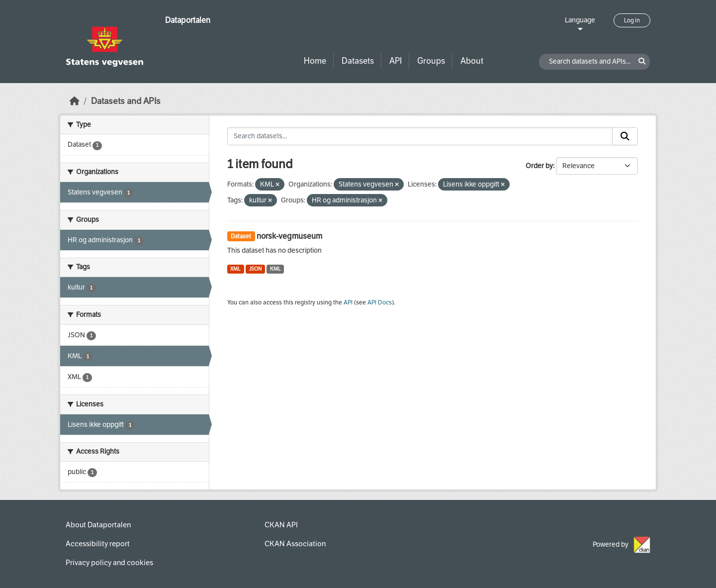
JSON (255, 269)
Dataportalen (188, 20)
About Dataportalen (98, 525)
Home (315, 61)
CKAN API (281, 525)
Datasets (358, 61)
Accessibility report (98, 544)
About (472, 61)
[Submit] (625, 136)
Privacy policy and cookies (109, 563)
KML (275, 269)
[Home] (75, 101)
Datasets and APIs (126, 101)
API (396, 61)
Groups (431, 61)
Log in (632, 20)
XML (235, 269)
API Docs (380, 302)
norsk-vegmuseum (289, 236)
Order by (539, 166)
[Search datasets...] (420, 136)
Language (580, 20)
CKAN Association (295, 544)
